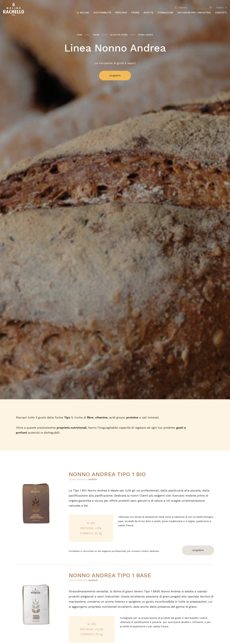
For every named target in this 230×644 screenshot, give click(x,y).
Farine (96, 35)
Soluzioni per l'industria (194, 13)
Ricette (149, 13)
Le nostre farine (119, 35)
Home (80, 35)
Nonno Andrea (146, 35)
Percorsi (121, 13)
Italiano (220, 8)
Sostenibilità (102, 13)
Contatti (221, 13)
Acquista (181, 8)
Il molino (83, 13)
